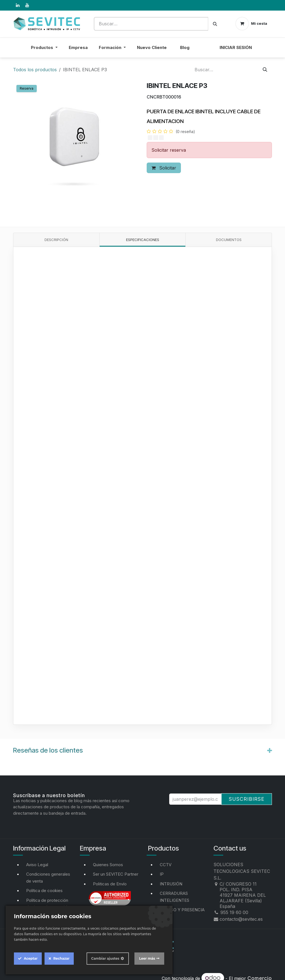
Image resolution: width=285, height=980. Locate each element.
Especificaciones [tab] (143, 240)
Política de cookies (44, 891)
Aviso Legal (37, 865)
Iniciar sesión (236, 47)
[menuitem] (205, 51)
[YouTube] (27, 5)
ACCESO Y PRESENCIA (182, 910)
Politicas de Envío (110, 884)
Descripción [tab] (56, 240)
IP (162, 874)
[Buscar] (215, 24)
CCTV (166, 865)
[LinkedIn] (18, 5)
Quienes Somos (108, 865)
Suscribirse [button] (247, 799)
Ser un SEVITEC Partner (116, 874)
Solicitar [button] (164, 168)
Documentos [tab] (229, 240)
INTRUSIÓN (171, 884)
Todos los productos (35, 70)
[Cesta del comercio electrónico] (251, 24)
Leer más (147, 958)
